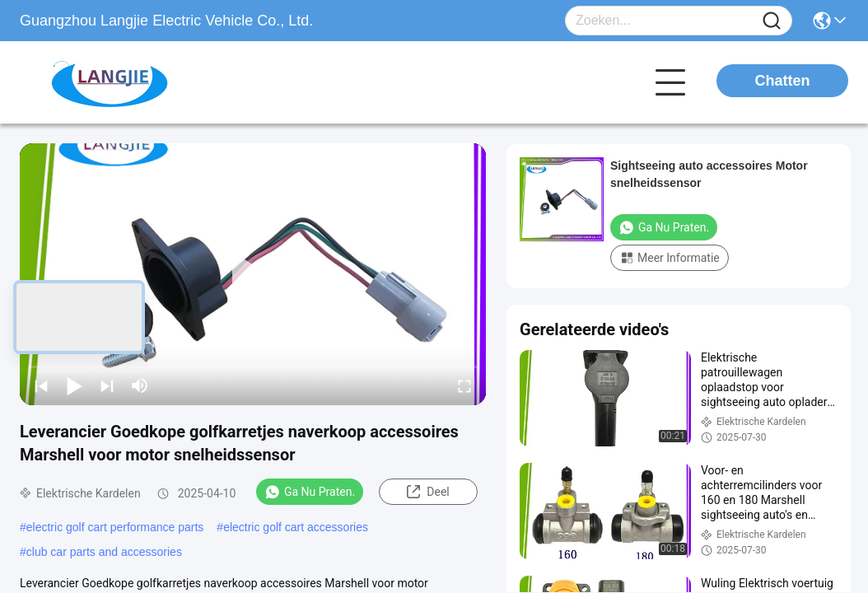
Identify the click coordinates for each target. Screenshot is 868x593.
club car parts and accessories (104, 552)
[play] (253, 274)
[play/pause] (74, 385)
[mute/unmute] (140, 385)
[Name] (772, 21)
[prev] (41, 385)
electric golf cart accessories (296, 527)
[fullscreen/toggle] (464, 385)
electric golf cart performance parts (115, 527)
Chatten (783, 81)
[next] (107, 385)
